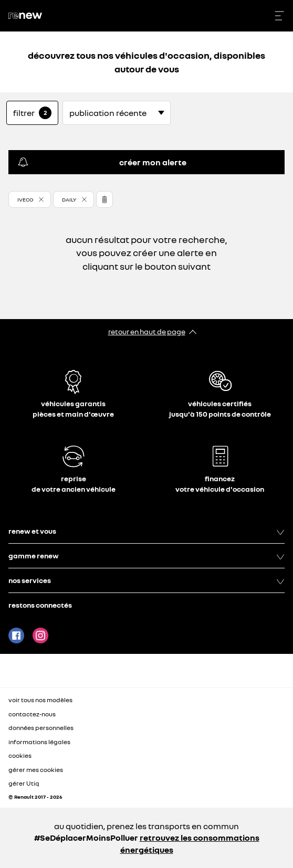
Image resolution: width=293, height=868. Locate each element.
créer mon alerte (102, 162)
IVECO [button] (25, 199)
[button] (30, 199)
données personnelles (41, 728)
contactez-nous (32, 714)
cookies (20, 755)
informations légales (39, 742)
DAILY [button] (69, 199)
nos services (146, 580)
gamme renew (146, 556)
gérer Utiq (24, 783)
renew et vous (146, 531)
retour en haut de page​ (147, 331)
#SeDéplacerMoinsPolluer (86, 838)
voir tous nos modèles (40, 700)
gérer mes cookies (36, 770)
